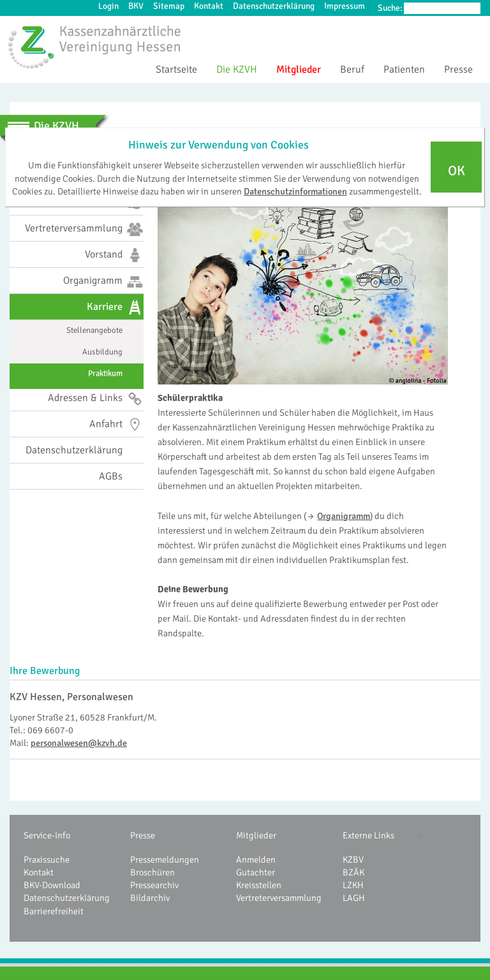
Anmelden (256, 859)
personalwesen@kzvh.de (79, 743)
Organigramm (344, 516)
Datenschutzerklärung (274, 6)
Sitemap (169, 6)
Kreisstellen (259, 885)
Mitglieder (299, 69)
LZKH (353, 885)
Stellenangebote (94, 330)
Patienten (404, 69)
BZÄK (353, 872)
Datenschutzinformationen (295, 191)
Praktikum (105, 374)
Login (108, 6)
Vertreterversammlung (279, 898)
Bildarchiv (150, 898)
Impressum (345, 6)
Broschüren (152, 872)
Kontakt (209, 6)
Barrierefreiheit (54, 911)
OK (457, 171)
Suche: (390, 8)
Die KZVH (237, 69)
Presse (458, 69)
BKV (136, 6)
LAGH (354, 898)
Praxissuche (47, 859)
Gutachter (256, 872)
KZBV (353, 859)
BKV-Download (52, 885)
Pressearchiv (154, 885)
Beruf (352, 69)
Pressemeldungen (165, 859)
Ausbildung (102, 352)
